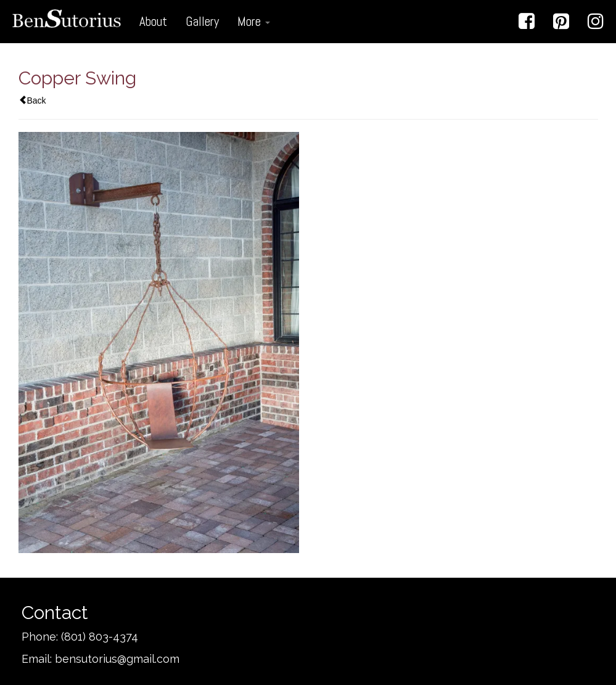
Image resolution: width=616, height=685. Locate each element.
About (153, 21)
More (254, 21)
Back (32, 100)
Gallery (202, 21)
